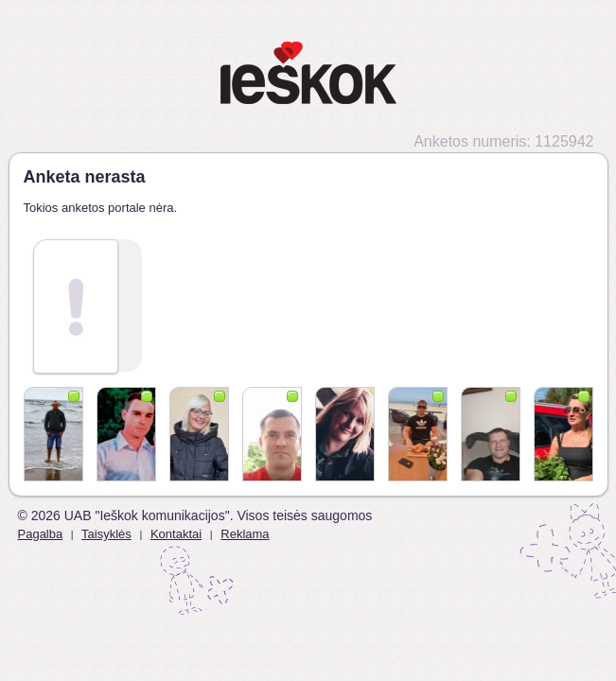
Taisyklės (106, 534)
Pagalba (41, 534)
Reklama (245, 534)
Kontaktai (176, 534)
